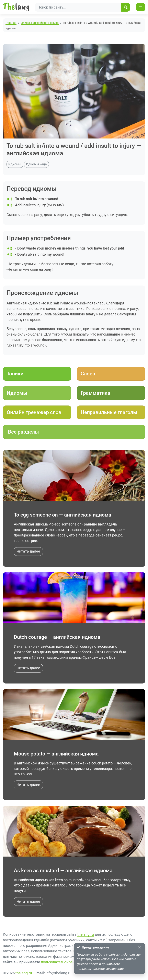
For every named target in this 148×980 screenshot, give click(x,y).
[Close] (139, 948)
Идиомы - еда (37, 164)
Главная (11, 23)
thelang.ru (86, 935)
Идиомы (15, 164)
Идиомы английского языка (40, 23)
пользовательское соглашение (68, 963)
